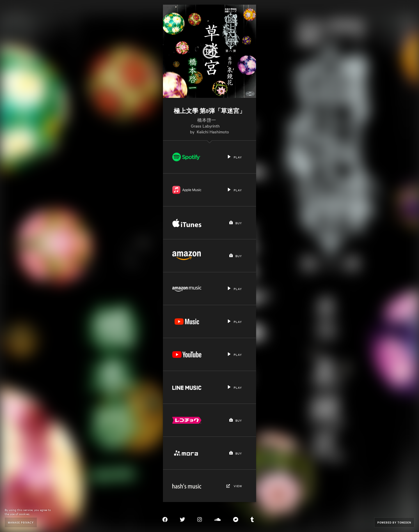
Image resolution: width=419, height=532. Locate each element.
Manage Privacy (21, 522)
